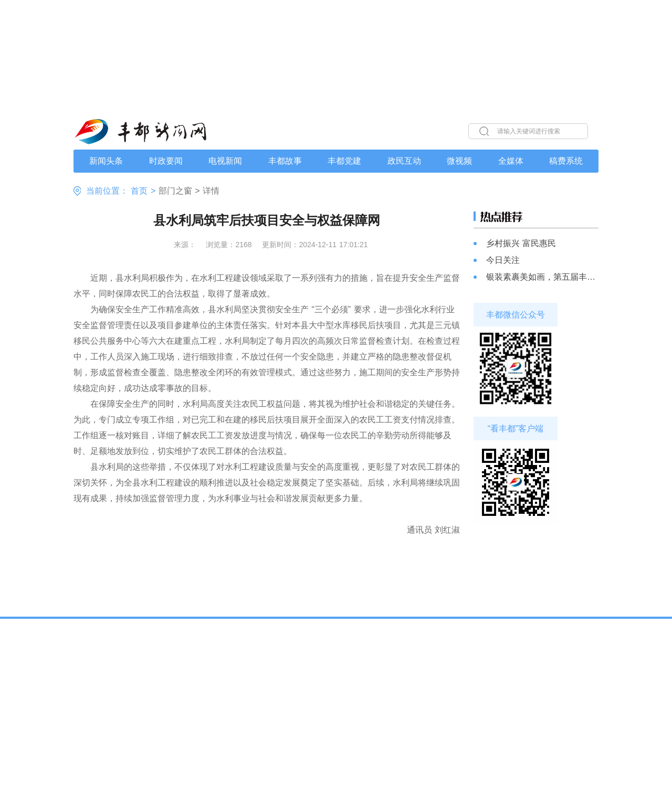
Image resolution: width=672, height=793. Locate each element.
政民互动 (404, 161)
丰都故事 (285, 161)
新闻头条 (106, 161)
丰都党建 (344, 161)
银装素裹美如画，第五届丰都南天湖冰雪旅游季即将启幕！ (542, 277)
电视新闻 (225, 161)
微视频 (459, 161)
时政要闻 (166, 161)
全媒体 (511, 161)
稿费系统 (566, 161)
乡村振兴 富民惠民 (521, 243)
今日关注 (503, 260)
